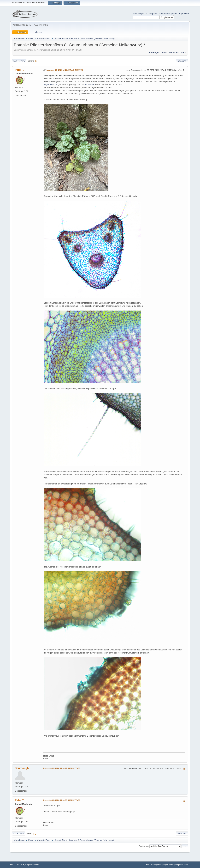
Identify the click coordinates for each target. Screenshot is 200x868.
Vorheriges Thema (158, 52)
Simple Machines (32, 865)
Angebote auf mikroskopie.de (163, 14)
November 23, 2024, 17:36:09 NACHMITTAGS (62, 800)
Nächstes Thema (178, 52)
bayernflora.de (50, 84)
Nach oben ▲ (185, 865)
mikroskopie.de (140, 14)
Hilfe (147, 865)
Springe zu (144, 846)
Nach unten (19, 61)
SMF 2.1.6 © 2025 (17, 865)
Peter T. (20, 70)
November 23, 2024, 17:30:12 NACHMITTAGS (62, 768)
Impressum (184, 14)
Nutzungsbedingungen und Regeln (164, 865)
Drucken (182, 61)
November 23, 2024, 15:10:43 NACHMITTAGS (64, 70)
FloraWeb (90, 84)
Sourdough (22, 768)
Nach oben (19, 833)
